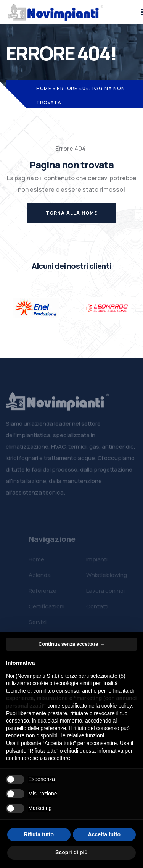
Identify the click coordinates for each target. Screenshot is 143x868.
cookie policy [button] (116, 706)
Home (44, 88)
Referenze (43, 593)
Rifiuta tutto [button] (39, 834)
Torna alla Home (72, 213)
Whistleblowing (107, 577)
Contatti (97, 609)
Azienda (40, 577)
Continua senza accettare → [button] (71, 644)
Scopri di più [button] (71, 852)
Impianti (97, 562)
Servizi (38, 624)
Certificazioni (47, 609)
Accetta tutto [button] (104, 834)
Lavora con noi (105, 593)
